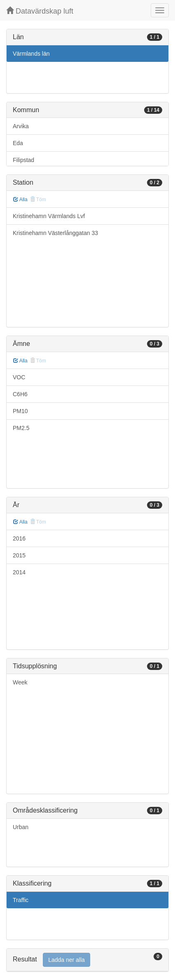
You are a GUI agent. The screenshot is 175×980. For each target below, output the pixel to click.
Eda (18, 143)
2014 (19, 572)
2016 (19, 538)
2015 (19, 555)
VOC (19, 377)
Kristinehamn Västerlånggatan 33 (55, 233)
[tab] (87, 960)
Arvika (21, 126)
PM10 (20, 411)
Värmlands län (31, 54)
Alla (20, 200)
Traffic (21, 900)
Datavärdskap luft (40, 11)
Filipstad (23, 160)
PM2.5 (21, 428)
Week (20, 682)
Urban (21, 827)
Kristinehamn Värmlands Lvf (49, 216)
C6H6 (20, 394)
